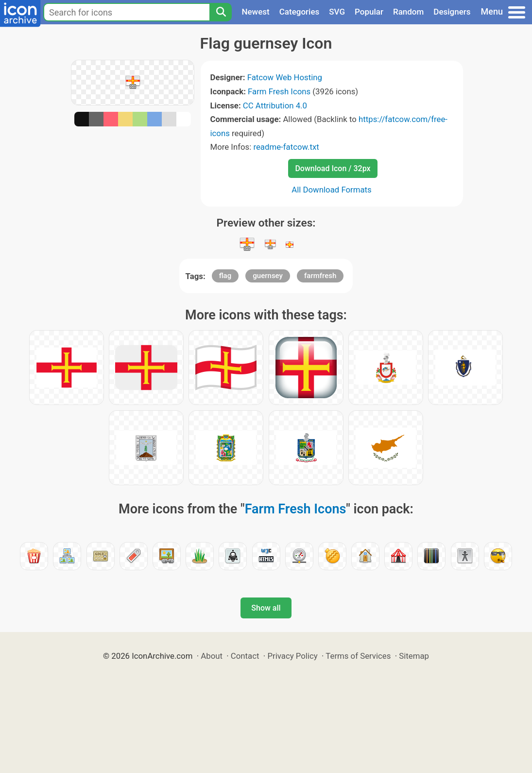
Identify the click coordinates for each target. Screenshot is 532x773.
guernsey (268, 276)
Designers (452, 12)
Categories (300, 12)
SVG (337, 12)
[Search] (221, 12)
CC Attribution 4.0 (275, 105)
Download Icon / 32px (333, 168)
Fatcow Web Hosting (285, 77)
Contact (245, 656)
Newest (255, 12)
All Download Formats (332, 190)
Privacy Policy (292, 656)
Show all (266, 608)
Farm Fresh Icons (279, 91)
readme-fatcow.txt (286, 147)
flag (225, 276)
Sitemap (414, 656)
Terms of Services (358, 656)
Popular (369, 12)
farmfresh (320, 276)
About (212, 656)
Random (408, 12)
